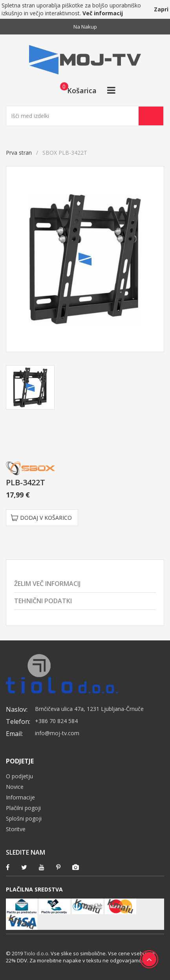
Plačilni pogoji (23, 808)
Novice (15, 787)
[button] (76, 90)
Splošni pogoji (24, 818)
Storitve (16, 829)
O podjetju (19, 776)
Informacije (20, 797)
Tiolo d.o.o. (37, 953)
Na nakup (85, 27)
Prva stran (19, 153)
